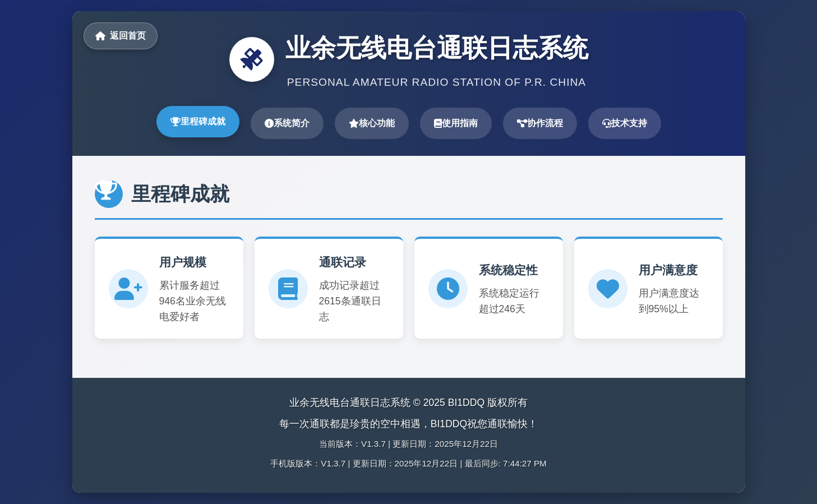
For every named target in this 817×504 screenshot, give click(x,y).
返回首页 (121, 36)
